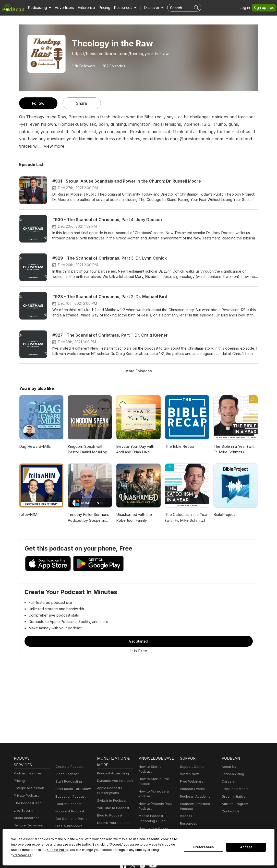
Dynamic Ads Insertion (114, 774)
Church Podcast (67, 797)
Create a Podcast (68, 759)
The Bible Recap (179, 439)
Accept (246, 850)
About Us (228, 759)
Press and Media (234, 782)
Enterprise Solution (28, 781)
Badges (186, 809)
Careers (228, 774)
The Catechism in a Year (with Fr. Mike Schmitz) (186, 510)
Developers (106, 831)
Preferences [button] (127, 855)
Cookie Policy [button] (26, 855)
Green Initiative (233, 789)
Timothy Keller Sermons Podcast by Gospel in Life (89, 510)
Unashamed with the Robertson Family (134, 510)
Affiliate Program (234, 797)
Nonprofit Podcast (69, 804)
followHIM (28, 507)
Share (82, 103)
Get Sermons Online (71, 812)
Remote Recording (28, 818)
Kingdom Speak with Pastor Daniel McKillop (87, 442)
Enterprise (83, 8)
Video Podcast (66, 767)
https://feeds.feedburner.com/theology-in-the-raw (116, 53)
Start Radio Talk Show (72, 782)
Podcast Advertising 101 (157, 829)
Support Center (191, 759)
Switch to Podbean (111, 793)
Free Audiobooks (68, 819)
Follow (38, 103)
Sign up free (265, 8)
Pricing (101, 8)
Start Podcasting (68, 774)
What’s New (189, 767)
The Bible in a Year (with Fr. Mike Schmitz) (234, 442)
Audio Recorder (26, 811)
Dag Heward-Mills (34, 439)
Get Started (139, 634)
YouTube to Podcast (112, 801)
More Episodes (138, 363)
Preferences (204, 850)
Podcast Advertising (112, 766)
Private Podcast (26, 789)
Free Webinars (191, 774)
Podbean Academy (194, 789)
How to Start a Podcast (156, 759)
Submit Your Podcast (113, 816)
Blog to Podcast (109, 808)
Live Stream (23, 803)
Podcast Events (192, 782)
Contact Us (230, 804)
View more (208, 139)
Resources (188, 817)
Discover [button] (147, 8)
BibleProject (224, 507)
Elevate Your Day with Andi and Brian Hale (135, 442)
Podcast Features (27, 766)
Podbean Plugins (110, 823)
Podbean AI (22, 826)
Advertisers (63, 8)
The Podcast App (27, 796)
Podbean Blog (232, 767)
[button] (39, 8)
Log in (247, 8)
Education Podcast (69, 789)
